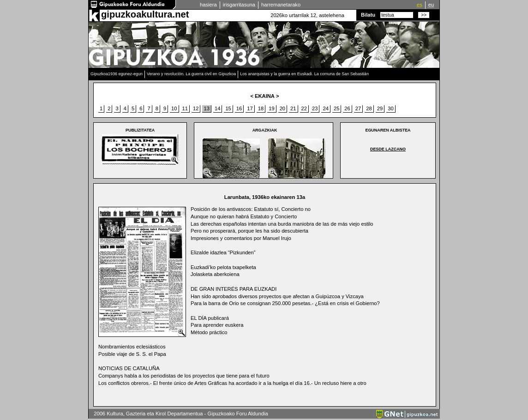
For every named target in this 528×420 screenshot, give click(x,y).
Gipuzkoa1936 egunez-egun (117, 74)
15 (228, 108)
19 (271, 108)
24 (325, 108)
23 (315, 108)
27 (358, 108)
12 (196, 108)
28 (369, 108)
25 (336, 108)
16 (239, 108)
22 (304, 108)
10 (174, 108)
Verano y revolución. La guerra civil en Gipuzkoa (191, 74)
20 (282, 108)
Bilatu (368, 15)
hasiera (208, 5)
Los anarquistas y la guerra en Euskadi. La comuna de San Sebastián (304, 74)
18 (261, 108)
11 (185, 108)
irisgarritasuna (239, 5)
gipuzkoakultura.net (145, 14)
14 (217, 108)
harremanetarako (281, 5)
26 (347, 108)
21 (293, 108)
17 (250, 108)
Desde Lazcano (388, 149)
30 (390, 108)
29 (380, 108)
